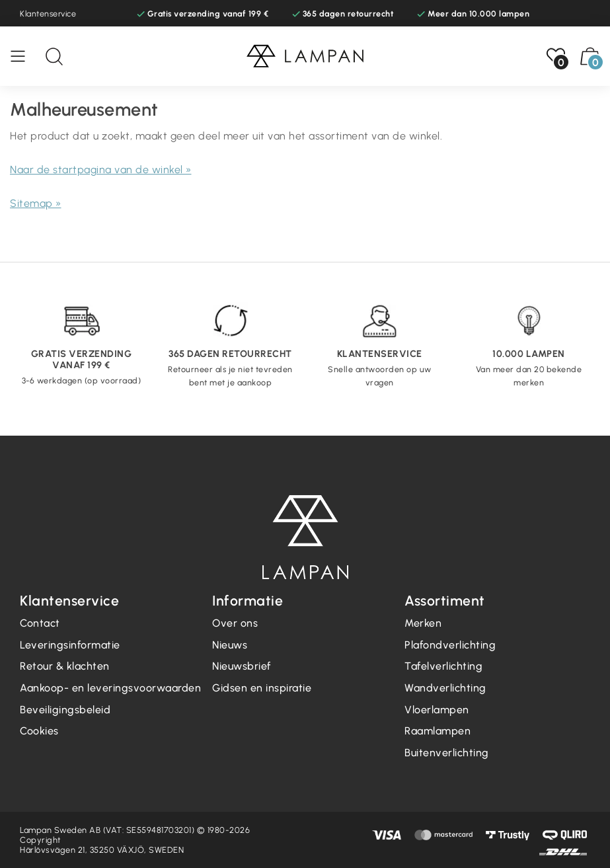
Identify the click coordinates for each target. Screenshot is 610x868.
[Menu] (24, 56)
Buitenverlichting (447, 753)
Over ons (235, 623)
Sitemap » (36, 203)
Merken (423, 623)
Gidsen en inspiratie (262, 688)
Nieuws (230, 645)
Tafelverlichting (443, 666)
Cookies (39, 731)
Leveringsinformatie (70, 645)
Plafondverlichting (450, 645)
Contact (40, 623)
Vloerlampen (437, 710)
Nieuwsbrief (242, 666)
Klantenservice (48, 14)
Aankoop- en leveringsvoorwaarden (110, 688)
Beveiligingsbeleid (65, 710)
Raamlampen (438, 731)
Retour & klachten (65, 666)
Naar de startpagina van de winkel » (101, 170)
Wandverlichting (445, 688)
